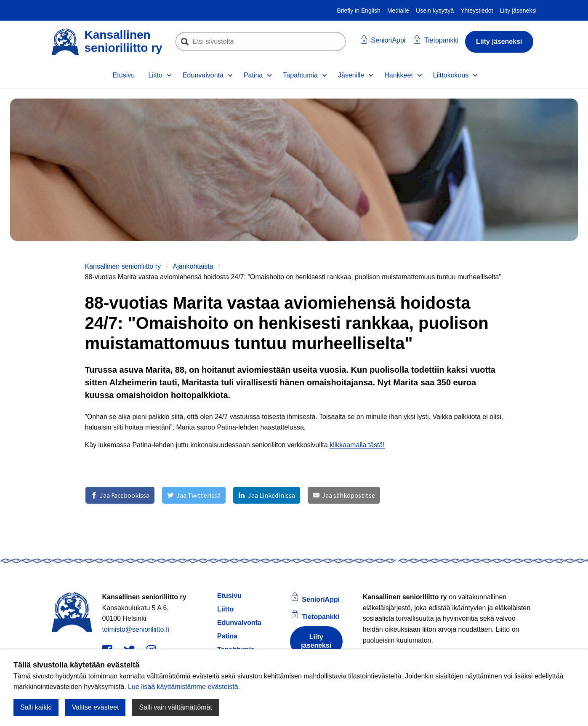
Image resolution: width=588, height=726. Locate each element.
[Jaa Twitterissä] (194, 495)
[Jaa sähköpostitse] (344, 495)
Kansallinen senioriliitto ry (123, 266)
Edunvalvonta (203, 75)
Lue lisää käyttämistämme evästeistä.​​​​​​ (184, 687)
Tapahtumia (300, 75)
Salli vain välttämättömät (175, 707)
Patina (253, 75)
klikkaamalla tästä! (357, 445)
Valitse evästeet (96, 707)
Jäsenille (351, 75)
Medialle (398, 11)
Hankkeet (399, 75)
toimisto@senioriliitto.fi (136, 629)
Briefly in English (359, 11)
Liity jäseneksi (518, 11)
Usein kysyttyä (435, 11)
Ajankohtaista (193, 266)
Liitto (155, 75)
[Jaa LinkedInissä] (266, 495)
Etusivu (124, 75)
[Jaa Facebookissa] (120, 495)
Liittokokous (451, 75)
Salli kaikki (36, 707)
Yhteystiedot (477, 11)
